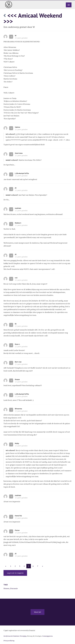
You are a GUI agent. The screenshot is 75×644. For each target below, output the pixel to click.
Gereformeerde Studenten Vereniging (15, 636)
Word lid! (37, 612)
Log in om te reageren (15, 573)
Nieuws (6, 588)
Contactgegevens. (48, 636)
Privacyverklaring (9, 641)
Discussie (14, 588)
